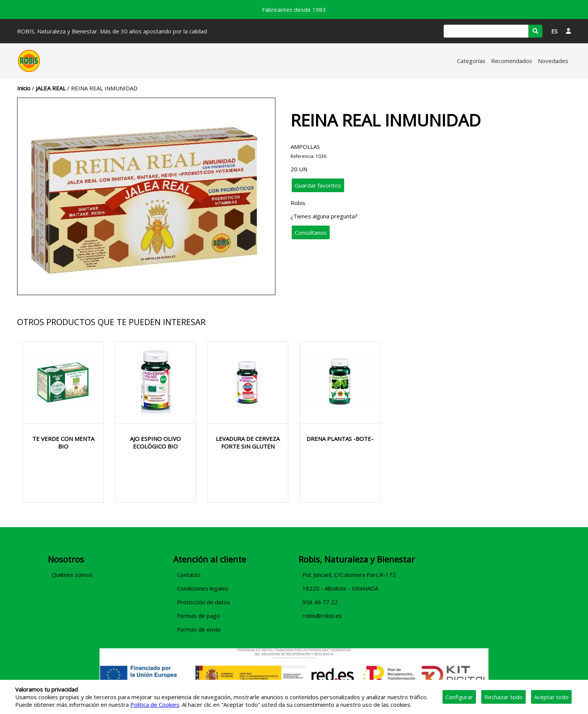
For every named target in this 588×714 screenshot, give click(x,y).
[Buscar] (486, 31)
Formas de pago (198, 616)
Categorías (471, 61)
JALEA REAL (51, 88)
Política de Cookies (155, 705)
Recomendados (512, 61)
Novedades (553, 61)
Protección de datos (204, 602)
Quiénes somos (72, 575)
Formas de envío (199, 629)
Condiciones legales (203, 588)
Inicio (24, 88)
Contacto (189, 575)
